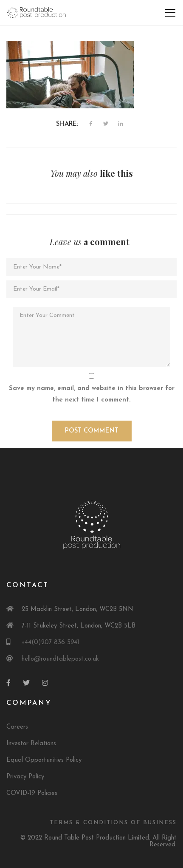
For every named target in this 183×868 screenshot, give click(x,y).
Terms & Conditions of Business (113, 823)
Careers (17, 727)
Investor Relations (31, 744)
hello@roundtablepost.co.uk (60, 659)
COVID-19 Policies (32, 793)
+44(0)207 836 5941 (51, 643)
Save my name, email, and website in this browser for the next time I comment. (92, 394)
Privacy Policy (25, 777)
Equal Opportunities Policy (44, 760)
